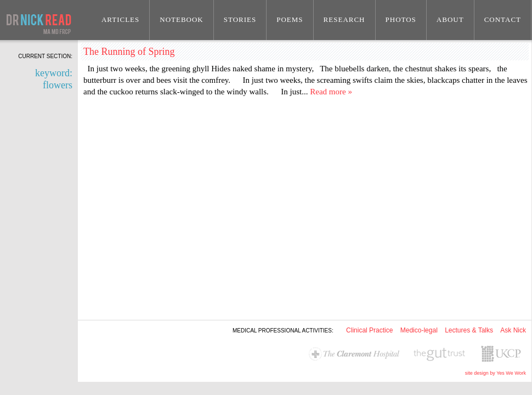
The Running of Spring (129, 52)
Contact (503, 19)
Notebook (182, 19)
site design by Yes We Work (496, 373)
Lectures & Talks (469, 330)
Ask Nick (513, 330)
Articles (120, 19)
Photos (401, 19)
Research (344, 19)
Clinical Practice (369, 330)
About (450, 19)
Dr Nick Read (39, 20)
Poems (290, 19)
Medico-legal (419, 330)
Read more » (331, 92)
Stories (240, 19)
